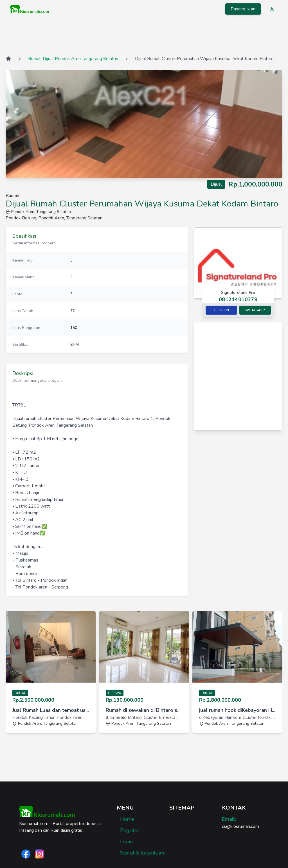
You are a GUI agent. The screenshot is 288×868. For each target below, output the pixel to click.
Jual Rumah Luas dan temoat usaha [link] (51, 710)
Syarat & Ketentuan (142, 853)
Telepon (221, 310)
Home (127, 819)
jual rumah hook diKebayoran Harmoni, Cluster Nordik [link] (237, 710)
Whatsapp (255, 310)
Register (130, 830)
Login (126, 842)
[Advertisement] (144, 36)
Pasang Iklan (243, 9)
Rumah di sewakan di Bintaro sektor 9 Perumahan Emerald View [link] (144, 710)
